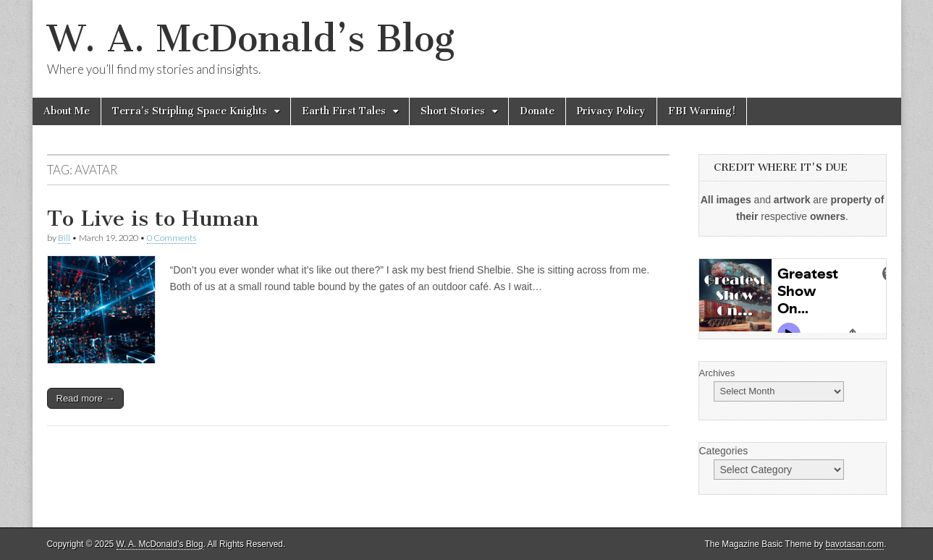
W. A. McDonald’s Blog (251, 39)
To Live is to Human (153, 219)
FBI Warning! (702, 111)
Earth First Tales (344, 111)
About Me (67, 111)
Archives (717, 373)
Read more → (86, 398)
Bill (64, 238)
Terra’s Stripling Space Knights (190, 111)
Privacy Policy (611, 111)
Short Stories (453, 111)
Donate (537, 111)
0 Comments (172, 238)
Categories (724, 451)
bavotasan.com (855, 544)
